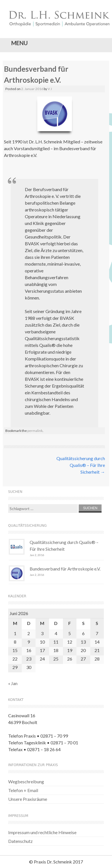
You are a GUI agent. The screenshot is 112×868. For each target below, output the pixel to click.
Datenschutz (20, 841)
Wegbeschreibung (26, 781)
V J (50, 89)
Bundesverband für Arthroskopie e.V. (65, 569)
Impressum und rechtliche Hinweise (42, 832)
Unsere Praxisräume (28, 799)
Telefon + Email (23, 790)
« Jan (13, 683)
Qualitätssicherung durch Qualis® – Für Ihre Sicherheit (81, 465)
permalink (35, 431)
